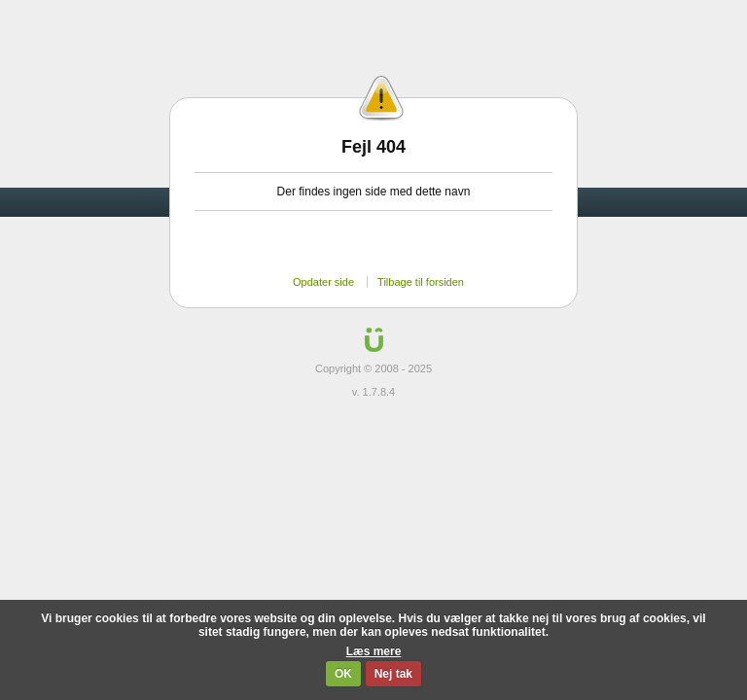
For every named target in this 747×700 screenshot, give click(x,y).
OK (343, 674)
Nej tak (393, 674)
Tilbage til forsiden (421, 282)
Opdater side (323, 282)
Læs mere (374, 651)
